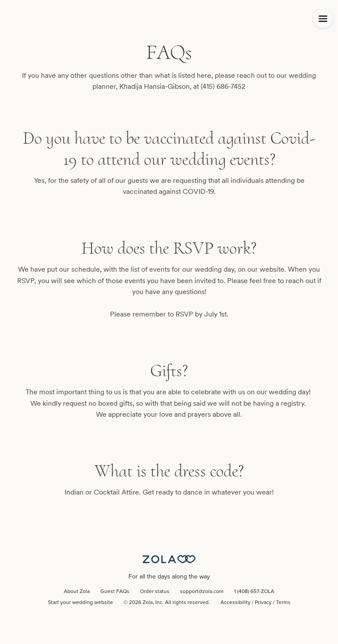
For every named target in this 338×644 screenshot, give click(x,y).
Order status (155, 592)
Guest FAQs (115, 592)
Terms (283, 603)
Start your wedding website (81, 603)
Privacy (263, 603)
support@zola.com (202, 592)
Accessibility (235, 603)
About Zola (77, 592)
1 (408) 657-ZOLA (254, 592)
